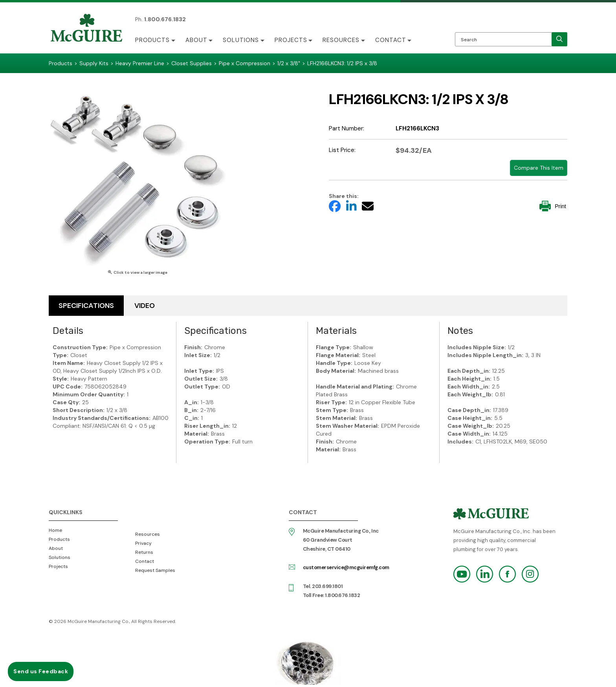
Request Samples (155, 570)
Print (553, 206)
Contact (391, 40)
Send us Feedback (41, 671)
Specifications (86, 306)
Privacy (143, 543)
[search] (559, 39)
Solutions (241, 40)
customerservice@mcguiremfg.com (346, 567)
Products (152, 40)
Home (55, 530)
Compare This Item (539, 168)
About (196, 40)
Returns (144, 552)
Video (145, 306)
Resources (342, 40)
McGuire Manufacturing (86, 29)
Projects (291, 40)
